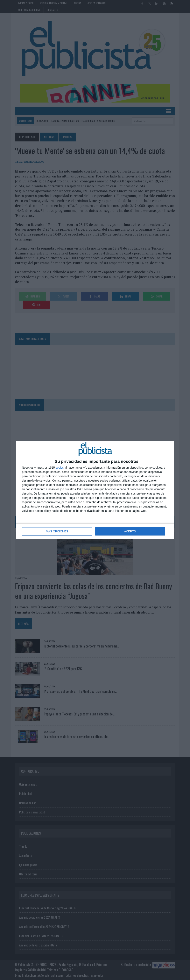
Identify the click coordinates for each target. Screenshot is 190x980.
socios (60, 468)
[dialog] (95, 490)
